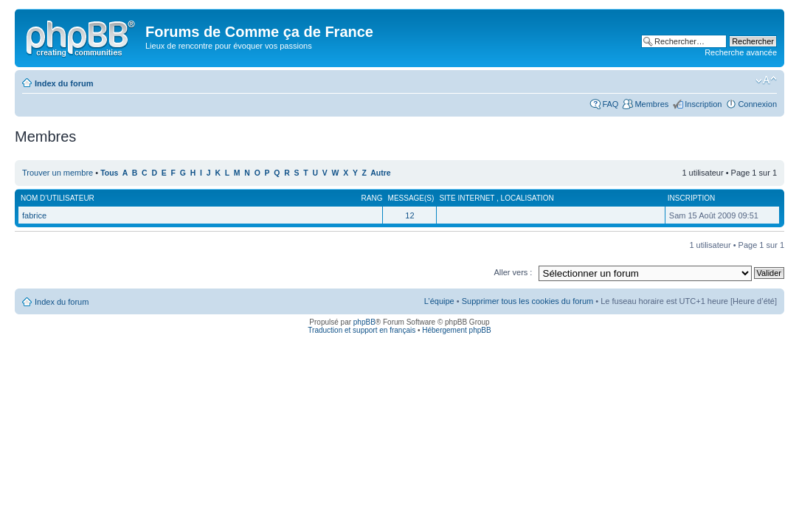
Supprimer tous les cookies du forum (528, 301)
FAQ (610, 104)
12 (409, 215)
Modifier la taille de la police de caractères (766, 80)
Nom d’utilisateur (58, 198)
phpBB (364, 322)
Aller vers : (513, 272)
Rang (372, 198)
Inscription (703, 104)
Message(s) (411, 198)
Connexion (757, 104)
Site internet (468, 198)
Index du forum (64, 83)
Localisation (528, 198)
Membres (651, 104)
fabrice (34, 215)
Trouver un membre (59, 173)
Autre (380, 173)
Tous (109, 173)
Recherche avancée (741, 52)
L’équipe (439, 301)
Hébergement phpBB (456, 330)
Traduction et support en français (362, 330)
